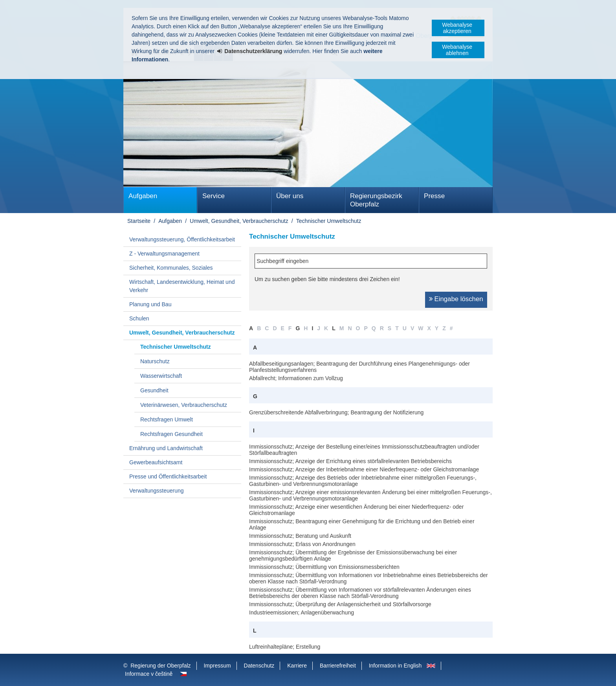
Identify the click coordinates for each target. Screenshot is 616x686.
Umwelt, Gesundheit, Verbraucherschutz (239, 221)
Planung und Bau (150, 304)
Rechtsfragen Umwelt (167, 419)
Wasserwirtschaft (161, 376)
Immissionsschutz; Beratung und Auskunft (300, 536)
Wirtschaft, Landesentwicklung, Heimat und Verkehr (182, 286)
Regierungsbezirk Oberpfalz (376, 200)
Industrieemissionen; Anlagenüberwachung (302, 612)
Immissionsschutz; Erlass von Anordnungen (302, 544)
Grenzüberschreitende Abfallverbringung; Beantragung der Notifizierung (336, 412)
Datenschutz (259, 666)
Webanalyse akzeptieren (457, 28)
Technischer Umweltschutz (329, 221)
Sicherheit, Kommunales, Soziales (171, 268)
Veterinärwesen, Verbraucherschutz (184, 405)
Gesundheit (154, 390)
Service (214, 196)
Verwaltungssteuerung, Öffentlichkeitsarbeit (182, 239)
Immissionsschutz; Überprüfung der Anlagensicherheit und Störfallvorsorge (340, 604)
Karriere (297, 666)
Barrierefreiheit (338, 666)
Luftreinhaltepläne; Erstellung (285, 647)
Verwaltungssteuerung (157, 491)
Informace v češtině (149, 674)
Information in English (395, 666)
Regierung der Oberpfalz (160, 666)
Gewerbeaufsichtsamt (156, 462)
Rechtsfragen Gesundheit (171, 434)
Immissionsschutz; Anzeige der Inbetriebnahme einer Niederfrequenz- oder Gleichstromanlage (364, 469)
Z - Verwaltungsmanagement (164, 254)
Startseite (139, 221)
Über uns (290, 196)
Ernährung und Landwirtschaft (166, 448)
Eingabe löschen (459, 299)
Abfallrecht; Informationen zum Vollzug (296, 378)
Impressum (217, 666)
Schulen (139, 318)
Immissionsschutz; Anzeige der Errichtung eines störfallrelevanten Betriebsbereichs (350, 461)
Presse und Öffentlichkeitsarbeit (168, 476)
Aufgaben (143, 196)
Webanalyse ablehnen (457, 50)
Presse (434, 196)
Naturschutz (155, 361)
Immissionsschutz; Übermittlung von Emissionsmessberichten (324, 567)
